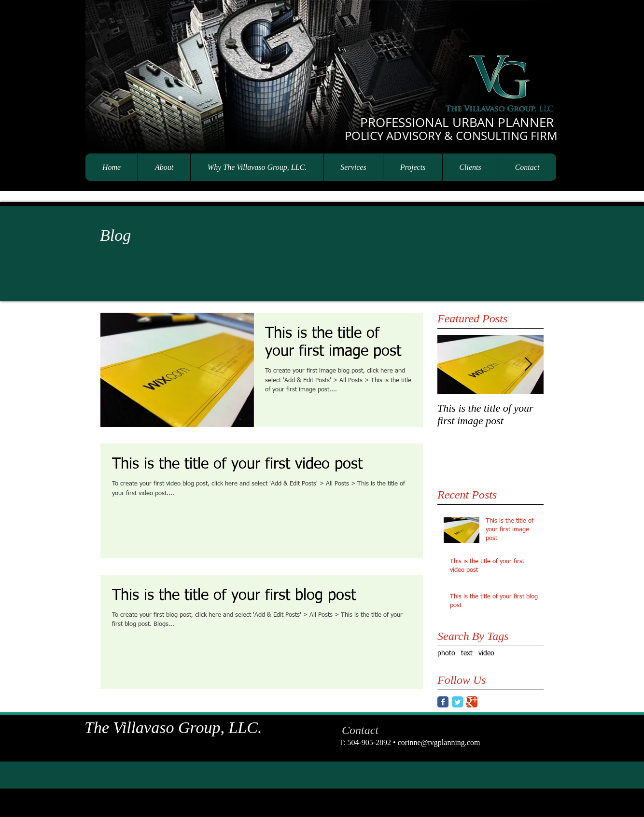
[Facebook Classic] (443, 702)
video (486, 653)
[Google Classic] (472, 702)
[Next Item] (528, 365)
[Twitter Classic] (457, 702)
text (467, 653)
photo (446, 653)
